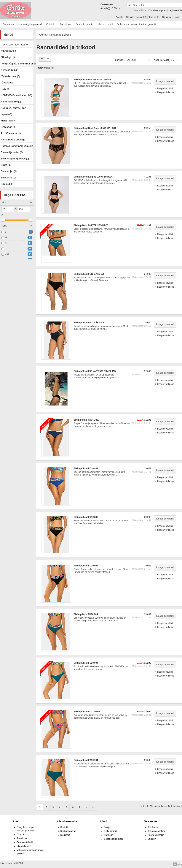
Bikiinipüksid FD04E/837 (86, 420)
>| (93, 807)
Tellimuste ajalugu (157, 831)
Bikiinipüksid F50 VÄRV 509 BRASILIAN (95, 371)
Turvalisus (65, 24)
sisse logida (159, 10)
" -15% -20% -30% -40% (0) (15, 45)
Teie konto (154, 17)
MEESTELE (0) (9, 121)
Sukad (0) (6, 165)
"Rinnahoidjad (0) (9, 70)
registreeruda (175, 10)
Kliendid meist (105, 24)
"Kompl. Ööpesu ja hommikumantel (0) (17, 64)
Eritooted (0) (7, 184)
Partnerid (109, 835)
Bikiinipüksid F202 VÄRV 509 (89, 323)
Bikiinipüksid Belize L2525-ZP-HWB (92, 80)
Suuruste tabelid (84, 24)
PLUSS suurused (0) (11, 133)
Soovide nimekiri (156, 835)
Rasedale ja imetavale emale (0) (17, 146)
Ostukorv (167, 17)
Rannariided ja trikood (60, 35)
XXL (7, 254)
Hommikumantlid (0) (11, 102)
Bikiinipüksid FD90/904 (86, 760)
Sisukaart (65, 835)
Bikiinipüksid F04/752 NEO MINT (91, 225)
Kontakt (64, 827)
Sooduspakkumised (114, 839)
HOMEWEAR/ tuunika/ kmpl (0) (16, 95)
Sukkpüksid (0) (8, 178)
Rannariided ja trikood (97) (14, 140)
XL (6, 243)
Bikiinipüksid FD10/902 (86, 566)
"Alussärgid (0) (8, 57)
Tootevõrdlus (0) (45, 68)
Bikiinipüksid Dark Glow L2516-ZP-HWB (95, 128)
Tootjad (108, 827)
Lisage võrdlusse (166, 92)
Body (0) (5, 89)
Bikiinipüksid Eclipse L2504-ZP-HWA (93, 177)
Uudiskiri (152, 839)
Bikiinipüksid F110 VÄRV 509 (89, 274)
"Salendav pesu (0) (10, 76)
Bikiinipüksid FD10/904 (86, 614)
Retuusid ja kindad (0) (12, 152)
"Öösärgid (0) (8, 83)
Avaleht (119, 17)
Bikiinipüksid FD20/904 (86, 663)
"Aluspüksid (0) (8, 51)
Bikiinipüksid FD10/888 (86, 517)
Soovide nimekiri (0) (136, 17)
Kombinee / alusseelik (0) (13, 108)
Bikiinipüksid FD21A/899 (87, 712)
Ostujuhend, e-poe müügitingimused (22, 24)
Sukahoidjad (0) (9, 171)
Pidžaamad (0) (8, 127)
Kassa (177, 17)
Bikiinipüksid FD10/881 (86, 468)
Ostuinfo (51, 24)
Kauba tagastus (68, 831)
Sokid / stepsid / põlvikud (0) (15, 159)
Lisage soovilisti (165, 88)
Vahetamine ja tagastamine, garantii (137, 24)
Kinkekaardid (110, 831)
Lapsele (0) (7, 114)
